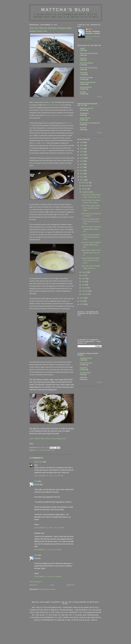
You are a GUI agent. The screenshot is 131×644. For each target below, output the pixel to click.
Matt (36, 481)
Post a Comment (35, 582)
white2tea (83, 377)
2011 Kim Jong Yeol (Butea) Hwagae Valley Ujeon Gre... (91, 245)
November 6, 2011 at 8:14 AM (48, 550)
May (84, 282)
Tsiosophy (84, 73)
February (85, 291)
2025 (82, 142)
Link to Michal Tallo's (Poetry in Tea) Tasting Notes (48, 439)
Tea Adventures (86, 87)
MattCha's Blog (66, 10)
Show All (99, 97)
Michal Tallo (38, 462)
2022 (82, 152)
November (86, 186)
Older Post (71, 585)
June (84, 278)
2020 (82, 158)
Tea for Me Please (86, 63)
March (84, 288)
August (84, 272)
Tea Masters (84, 113)
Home (52, 585)
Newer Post (33, 585)
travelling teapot (86, 358)
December (86, 183)
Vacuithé (83, 128)
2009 (41, 150)
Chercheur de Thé (87, 108)
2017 (82, 167)
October (85, 189)
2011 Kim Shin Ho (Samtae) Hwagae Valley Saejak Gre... (91, 229)
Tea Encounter (85, 373)
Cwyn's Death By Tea (88, 82)
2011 (37, 450)
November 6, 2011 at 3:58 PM (48, 577)
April (84, 285)
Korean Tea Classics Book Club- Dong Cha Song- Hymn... (91, 208)
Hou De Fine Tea (86, 363)
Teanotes (83, 58)
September (86, 192)
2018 (82, 164)
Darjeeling (84, 368)
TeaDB (82, 48)
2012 (82, 177)
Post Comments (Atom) (47, 589)
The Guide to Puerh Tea (89, 68)
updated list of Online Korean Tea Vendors (55, 115)
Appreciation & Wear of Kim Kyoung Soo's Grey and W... (91, 253)
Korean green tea (47, 450)
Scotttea (83, 92)
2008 (82, 304)
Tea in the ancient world (89, 53)
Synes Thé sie (85, 118)
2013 (82, 174)
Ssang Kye (43, 143)
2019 (82, 161)
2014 (82, 170)
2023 (82, 149)
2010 (47, 150)
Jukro (36, 143)
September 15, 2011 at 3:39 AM (49, 476)
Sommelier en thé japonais (90, 123)
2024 (82, 145)
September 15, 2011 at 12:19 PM (49, 528)
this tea (50, 102)
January (85, 294)
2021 (82, 155)
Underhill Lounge (86, 78)
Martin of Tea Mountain (53, 105)
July (83, 275)
